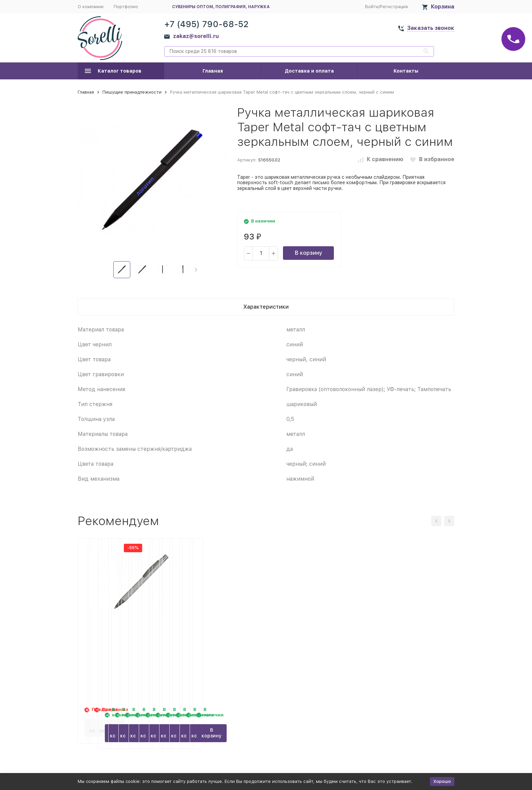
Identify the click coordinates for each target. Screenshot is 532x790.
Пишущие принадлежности (132, 92)
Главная (213, 71)
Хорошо (442, 781)
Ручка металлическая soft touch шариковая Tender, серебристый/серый (310, 635)
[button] (196, 270)
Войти (372, 7)
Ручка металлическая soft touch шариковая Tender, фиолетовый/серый (407, 635)
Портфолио (126, 7)
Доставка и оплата (309, 71)
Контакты (406, 71)
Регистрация (394, 7)
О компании (91, 7)
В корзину (309, 253)
